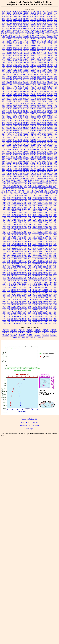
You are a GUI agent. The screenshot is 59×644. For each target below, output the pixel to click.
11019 (54, 187)
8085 (45, 154)
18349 (29, 241)
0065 (52, 15)
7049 (7, 131)
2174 (14, 64)
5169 (35, 90)
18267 (38, 240)
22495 (21, 301)
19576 (25, 258)
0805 (55, 23)
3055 (18, 73)
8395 (31, 166)
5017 (18, 76)
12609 (55, 209)
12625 (13, 212)
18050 (9, 238)
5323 (41, 102)
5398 (45, 105)
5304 (38, 100)
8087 (48, 154)
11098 (56, 190)
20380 (46, 270)
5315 (14, 102)
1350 (45, 42)
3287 (4, 74)
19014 (42, 250)
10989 (38, 185)
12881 (50, 226)
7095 (24, 132)
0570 (48, 20)
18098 (46, 238)
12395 (50, 197)
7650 (4, 149)
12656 (34, 216)
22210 (50, 296)
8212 (48, 161)
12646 (46, 214)
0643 (52, 22)
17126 (50, 228)
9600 (18, 177)
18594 (13, 245)
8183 (24, 160)
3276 (21, 73)
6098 (45, 112)
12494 (9, 207)
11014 (42, 187)
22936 (17, 310)
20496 (13, 272)
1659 (41, 52)
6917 (7, 129)
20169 (42, 267)
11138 (23, 194)
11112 (52, 192)
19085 (46, 252)
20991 (25, 279)
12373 (38, 195)
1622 (52, 51)
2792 (24, 69)
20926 (50, 277)
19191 (50, 253)
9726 (31, 178)
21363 (21, 282)
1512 (28, 45)
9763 (21, 180)
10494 (34, 183)
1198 (11, 37)
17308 (55, 229)
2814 (4, 71)
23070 (50, 311)
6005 (21, 110)
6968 (45, 129)
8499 (31, 170)
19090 (50, 252)
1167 (33, 35)
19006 (38, 250)
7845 (45, 151)
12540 (25, 207)
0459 (38, 18)
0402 (24, 16)
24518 (38, 323)
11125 (19, 194)
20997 (30, 279)
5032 (11, 78)
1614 (28, 51)
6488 (31, 122)
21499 (46, 284)
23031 (13, 311)
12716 (46, 218)
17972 (34, 236)
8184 (28, 160)
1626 (11, 52)
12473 (4, 206)
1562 (45, 47)
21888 (34, 291)
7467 (7, 143)
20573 (13, 274)
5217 (14, 95)
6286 (11, 117)
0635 (38, 22)
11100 (7, 192)
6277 (35, 115)
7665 (24, 149)
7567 (21, 144)
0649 (14, 23)
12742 (55, 219)
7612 (11, 148)
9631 (28, 177)
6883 (28, 127)
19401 (34, 257)
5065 (55, 79)
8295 (14, 165)
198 (37, 338)
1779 (18, 59)
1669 (52, 52)
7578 (41, 144)
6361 (18, 120)
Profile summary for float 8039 (29, 422)
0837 (7, 27)
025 (6, 331)
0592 (21, 22)
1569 (14, 49)
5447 (41, 108)
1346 (31, 42)
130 (53, 334)
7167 (14, 136)
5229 (52, 95)
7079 (38, 131)
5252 (21, 98)
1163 (19, 35)
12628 (25, 212)
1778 (14, 59)
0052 (7, 15)
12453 (55, 202)
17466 (21, 233)
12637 (9, 214)
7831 (35, 151)
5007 (38, 74)
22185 (34, 296)
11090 (27, 190)
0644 (55, 22)
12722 (55, 218)
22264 (42, 298)
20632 (21, 276)
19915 (38, 262)
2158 (18, 62)
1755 (7, 57)
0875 (7, 28)
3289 (11, 74)
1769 (55, 57)
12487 (55, 206)
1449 (28, 44)
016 (43, 329)
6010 (28, 110)
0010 (31, 11)
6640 (31, 124)
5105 (16, 85)
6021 (48, 110)
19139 (25, 253)
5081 (52, 81)
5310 (4, 102)
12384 (25, 197)
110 (30, 334)
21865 (4, 291)
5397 (41, 105)
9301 (31, 175)
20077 (13, 265)
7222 (35, 137)
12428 (46, 201)
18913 (13, 250)
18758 (34, 247)
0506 (55, 18)
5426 (14, 108)
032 (16, 331)
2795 (31, 69)
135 (8, 336)
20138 (21, 267)
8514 (45, 170)
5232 (7, 97)
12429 (50, 201)
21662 (38, 286)
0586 (11, 22)
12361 (44, 194)
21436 (55, 282)
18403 (9, 243)
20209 (4, 269)
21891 (42, 291)
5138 (7, 88)
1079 (38, 30)
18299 (50, 240)
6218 (38, 114)
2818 (18, 71)
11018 (50, 187)
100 (19, 334)
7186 (38, 136)
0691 (41, 23)
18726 (17, 247)
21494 (42, 284)
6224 (55, 114)
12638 (13, 214)
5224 (35, 95)
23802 (50, 320)
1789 (52, 59)
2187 (45, 64)
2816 (11, 71)
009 (24, 329)
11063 (36, 189)
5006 (35, 74)
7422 (38, 141)
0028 (21, 13)
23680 (9, 320)
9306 (48, 175)
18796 (4, 248)
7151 (21, 134)
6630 (55, 122)
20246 (25, 269)
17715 (38, 235)
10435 (55, 180)
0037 (48, 13)
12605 (38, 209)
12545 (42, 207)
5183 (28, 91)
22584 (25, 303)
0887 (35, 28)
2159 (21, 62)
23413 (42, 315)
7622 (35, 148)
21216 (21, 281)
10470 (9, 183)
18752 (29, 247)
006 (19, 329)
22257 (38, 298)
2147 (35, 61)
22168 (25, 296)
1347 (35, 42)
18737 (21, 247)
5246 (55, 97)
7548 (41, 143)
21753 (25, 287)
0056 (21, 15)
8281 (7, 165)
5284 (55, 98)
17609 (17, 235)
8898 (21, 172)
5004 (28, 74)
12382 (17, 197)
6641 (35, 124)
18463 (29, 243)
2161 (24, 62)
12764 (55, 221)
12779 (42, 223)
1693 (14, 56)
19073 (38, 252)
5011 (52, 74)
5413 (24, 107)
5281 (45, 98)
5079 (45, 81)
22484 (17, 301)
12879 (42, 226)
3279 (31, 73)
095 (14, 334)
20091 (21, 265)
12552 (4, 209)
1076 (28, 30)
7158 (45, 134)
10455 (34, 182)
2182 (38, 64)
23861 (25, 322)
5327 (55, 102)
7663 (21, 149)
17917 (17, 236)
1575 (35, 49)
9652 (55, 177)
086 (53, 333)
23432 (50, 315)
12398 (4, 199)
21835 (25, 289)
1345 (28, 42)
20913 (42, 277)
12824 (13, 226)
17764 (46, 235)
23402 (38, 315)
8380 (48, 165)
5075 (31, 81)
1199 (14, 37)
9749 (41, 178)
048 (40, 331)
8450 (14, 168)
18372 (42, 241)
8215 (4, 163)
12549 (46, 207)
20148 (29, 267)
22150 (13, 296)
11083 (7, 190)
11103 (19, 192)
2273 (28, 66)
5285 (4, 100)
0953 (55, 28)
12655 (29, 216)
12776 (34, 223)
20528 (29, 272)
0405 (31, 16)
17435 (9, 233)
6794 (48, 126)
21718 (13, 287)
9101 (21, 173)
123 (45, 334)
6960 (35, 129)
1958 (14, 61)
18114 (4, 240)
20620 (4, 276)
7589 (4, 146)
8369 (31, 165)
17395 (42, 231)
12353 (31, 194)
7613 (14, 148)
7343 (28, 139)
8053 (21, 154)
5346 (38, 103)
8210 (41, 161)
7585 (48, 144)
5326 (52, 102)
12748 (17, 221)
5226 (41, 95)
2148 (38, 61)
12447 (29, 202)
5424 (7, 108)
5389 (21, 105)
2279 (48, 66)
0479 (48, 18)
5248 (7, 98)
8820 (4, 172)
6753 (24, 126)
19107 (4, 253)
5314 (11, 102)
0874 (4, 28)
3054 (14, 73)
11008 (34, 187)
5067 (7, 81)
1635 (31, 52)
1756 (11, 57)
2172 (7, 64)
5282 (48, 98)
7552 (48, 143)
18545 (46, 243)
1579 (48, 49)
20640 (25, 276)
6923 (28, 129)
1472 (48, 44)
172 (48, 336)
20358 (34, 270)
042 (29, 331)
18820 (17, 248)
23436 (55, 315)
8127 (28, 156)
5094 (41, 83)
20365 (38, 270)
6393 (45, 120)
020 (53, 329)
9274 (55, 173)
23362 (25, 315)
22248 (29, 298)
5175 (55, 90)
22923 (9, 310)
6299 (14, 117)
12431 (4, 202)
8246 (35, 163)
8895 (14, 172)
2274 (31, 66)
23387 (34, 315)
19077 (42, 252)
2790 (18, 69)
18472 (34, 243)
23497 (46, 316)
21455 (9, 284)
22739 (55, 304)
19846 (17, 262)
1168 (36, 35)
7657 (11, 149)
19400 (29, 257)
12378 (55, 195)
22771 (42, 306)
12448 (34, 202)
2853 (31, 71)
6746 (55, 124)
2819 (21, 71)
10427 (38, 180)
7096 (28, 132)
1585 (14, 51)
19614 (50, 258)
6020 (45, 110)
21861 (55, 289)
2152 (52, 61)
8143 (52, 156)
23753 (34, 320)
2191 (4, 66)
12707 (21, 218)
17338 (17, 231)
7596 (18, 146)
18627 (25, 245)
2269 (14, 66)
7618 (24, 148)
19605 (46, 258)
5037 (28, 78)
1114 (20, 32)
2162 (28, 62)
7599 (28, 146)
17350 (25, 231)
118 (35, 334)
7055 (11, 131)
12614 (21, 211)
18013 (42, 236)
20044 (42, 264)
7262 (18, 139)
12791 (34, 224)
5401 (55, 105)
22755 (25, 306)
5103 (9, 85)
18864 (55, 248)
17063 (38, 228)
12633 (46, 212)
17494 (34, 233)
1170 (43, 35)
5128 (31, 86)
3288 (7, 74)
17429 (4, 233)
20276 (46, 269)
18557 (55, 243)
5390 (24, 105)
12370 (25, 195)
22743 (9, 306)
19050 (9, 252)
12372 (34, 195)
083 (45, 333)
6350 (38, 119)
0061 (38, 15)
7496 (14, 143)
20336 (17, 270)
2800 (48, 69)
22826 (17, 308)
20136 (13, 267)
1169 (40, 35)
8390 (14, 166)
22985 (55, 310)
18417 (13, 243)
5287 (7, 100)
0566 (35, 20)
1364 (4, 44)
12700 (9, 218)
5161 (7, 90)
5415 (31, 107)
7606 (48, 146)
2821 (28, 71)
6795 (52, 126)
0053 (11, 15)
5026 (45, 76)
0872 (52, 27)
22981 (50, 310)
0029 (24, 13)
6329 (11, 119)
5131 (38, 86)
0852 (28, 27)
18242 (34, 240)
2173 (11, 64)
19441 (50, 257)
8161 (21, 158)
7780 (18, 151)
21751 (21, 287)
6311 (55, 117)
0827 (28, 25)
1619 (45, 51)
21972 (38, 293)
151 (19, 336)
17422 (50, 231)
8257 (52, 163)
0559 (24, 20)
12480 (29, 206)
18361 (34, 241)
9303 (38, 175)
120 (37, 334)
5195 (11, 93)
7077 (31, 131)
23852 (17, 322)
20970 (13, 279)
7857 (55, 151)
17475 (25, 233)
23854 (21, 322)
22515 (38, 301)
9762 (17, 180)
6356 (55, 119)
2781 (41, 68)
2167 (45, 62)
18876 (4, 250)
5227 (45, 95)
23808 (55, 320)
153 (24, 336)
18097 (42, 238)
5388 (18, 105)
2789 (14, 69)
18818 (13, 248)
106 (27, 334)
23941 (50, 322)
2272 (24, 66)
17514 (38, 233)
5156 (45, 88)
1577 (41, 49)
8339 (24, 165)
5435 (28, 108)
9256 (35, 173)
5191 (52, 91)
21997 (9, 294)
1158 (3, 35)
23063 (42, 311)
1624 (4, 52)
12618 (38, 211)
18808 (9, 248)
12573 (17, 209)
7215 (18, 137)
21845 (42, 289)
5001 (18, 74)
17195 (25, 229)
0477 (41, 18)
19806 (4, 262)
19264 (17, 255)
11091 (32, 190)
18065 (21, 238)
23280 (50, 313)
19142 (29, 253)
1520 (55, 45)
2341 (7, 68)
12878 (38, 226)
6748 (7, 126)
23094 (9, 313)
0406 (35, 16)
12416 (9, 201)
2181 (35, 64)
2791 (21, 69)
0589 (14, 22)
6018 (38, 110)
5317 (21, 102)
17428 (55, 231)
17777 (50, 235)
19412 (42, 257)
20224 (13, 269)
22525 (46, 301)
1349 (41, 42)
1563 (48, 47)
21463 (13, 284)
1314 (55, 39)
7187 (41, 136)
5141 (18, 88)
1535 (31, 47)
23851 (13, 322)
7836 (38, 151)
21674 (50, 286)
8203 (18, 161)
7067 (21, 131)
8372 (35, 165)
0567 (38, 20)
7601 (35, 146)
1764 (38, 57)
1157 (56, 33)
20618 (50, 274)
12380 (9, 197)
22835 (25, 308)
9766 (31, 180)
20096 (25, 265)
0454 (21, 18)
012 (32, 329)
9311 (52, 175)
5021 (31, 76)
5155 (41, 88)
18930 (21, 250)
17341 (21, 231)
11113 (56, 192)
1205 (35, 37)
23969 (21, 323)
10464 (4, 183)
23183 (34, 313)
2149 (41, 61)
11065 (40, 189)
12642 (29, 214)
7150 (18, 134)
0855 (38, 27)
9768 (34, 180)
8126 (24, 156)
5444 (31, 108)
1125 (56, 32)
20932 (55, 277)
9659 (11, 178)
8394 (28, 166)
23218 (46, 313)
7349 (35, 139)
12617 (34, 211)
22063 (29, 294)
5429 (18, 108)
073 (27, 333)
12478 (21, 206)
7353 (41, 139)
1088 (48, 30)
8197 (55, 160)
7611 (7, 148)
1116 (26, 32)
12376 (46, 195)
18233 (29, 240)
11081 (3, 190)
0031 (31, 13)
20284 (50, 269)
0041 (55, 13)
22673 (4, 304)
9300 (28, 175)
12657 (38, 216)
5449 (48, 108)
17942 (25, 236)
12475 (9, 206)
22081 (42, 294)
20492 (9, 272)
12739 (46, 219)
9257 (38, 173)
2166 (41, 62)
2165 (38, 62)
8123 (17, 156)
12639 (17, 214)
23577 (29, 318)
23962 (17, 323)
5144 (28, 88)
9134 (28, 173)
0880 (21, 28)
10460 (46, 182)
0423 (7, 18)
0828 (31, 25)
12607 (46, 209)
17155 (9, 229)
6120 (21, 114)
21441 (4, 284)
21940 (21, 293)
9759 (10, 180)
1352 (52, 42)
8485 (11, 170)
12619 (42, 211)
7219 (24, 137)
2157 (14, 62)
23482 (29, 316)
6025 (7, 112)
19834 (9, 262)
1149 (29, 33)
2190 (55, 64)
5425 (11, 108)
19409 (38, 257)
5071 (18, 81)
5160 (4, 90)
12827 (25, 226)
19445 (4, 258)
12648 (55, 214)
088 (3, 334)
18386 (50, 241)
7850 (52, 151)
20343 (21, 270)
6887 (38, 127)
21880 (25, 291)
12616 (29, 211)
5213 (55, 93)
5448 (45, 108)
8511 (41, 170)
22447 (55, 299)
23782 (42, 320)
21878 (17, 291)
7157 (41, 134)
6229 (18, 115)
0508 (7, 20)
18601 (17, 245)
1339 (11, 42)
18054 (13, 238)
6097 (41, 112)
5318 (24, 102)
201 (45, 338)
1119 (36, 32)
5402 (4, 107)
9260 (41, 173)
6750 (14, 126)
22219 (9, 298)
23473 (21, 316)
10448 (25, 182)
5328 (4, 103)
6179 (31, 114)
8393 (24, 166)
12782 (55, 223)
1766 (45, 57)
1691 (7, 56)
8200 (11, 161)
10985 (21, 185)
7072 (24, 131)
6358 (7, 120)
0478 (45, 18)
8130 (35, 156)
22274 (50, 298)
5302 (31, 100)
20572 (9, 274)
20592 (29, 274)
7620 (31, 148)
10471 (13, 183)
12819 (46, 224)
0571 (52, 20)
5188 (41, 91)
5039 (35, 78)
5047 (55, 78)
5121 (7, 86)
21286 (42, 281)
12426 (42, 201)
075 (29, 333)
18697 (4, 247)
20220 (9, 269)
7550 (45, 143)
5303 (35, 100)
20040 (34, 264)
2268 (11, 66)
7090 (18, 132)
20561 (55, 272)
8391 (18, 166)
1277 (21, 39)
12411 (46, 199)
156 (32, 336)
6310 (52, 117)
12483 (42, 206)
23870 (34, 322)
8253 (45, 163)
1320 (18, 40)
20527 (25, 272)
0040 (52, 13)
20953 (4, 279)
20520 (17, 272)
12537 (21, 207)
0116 (14, 16)
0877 (14, 28)
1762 (31, 57)
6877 (14, 127)
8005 (38, 153)
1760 (24, 57)
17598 (13, 235)
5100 (55, 83)
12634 (50, 212)
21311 (9, 282)
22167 (21, 296)
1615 (31, 51)
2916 (4, 73)
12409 (38, 199)
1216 (41, 37)
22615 (34, 303)
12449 (38, 202)
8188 (35, 160)
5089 (24, 83)
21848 (46, 289)
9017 (38, 172)
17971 (29, 236)
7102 (35, 132)
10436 (4, 182)
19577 (29, 258)
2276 (38, 66)
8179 (14, 160)
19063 (17, 252)
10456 (38, 182)
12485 (50, 206)
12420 (25, 201)
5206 (31, 93)
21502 (55, 284)
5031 (7, 78)
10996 (9, 187)
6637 (21, 124)
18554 (50, 243)
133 (3, 336)
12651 (13, 216)
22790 (55, 306)
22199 (42, 296)
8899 (24, 172)
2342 (11, 68)
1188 (4, 37)
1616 (35, 51)
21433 (50, 282)
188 (56, 336)
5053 (21, 79)
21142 (9, 281)
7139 (4, 134)
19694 (21, 260)
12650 (9, 216)
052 (48, 331)
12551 (55, 207)
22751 (17, 306)
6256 (24, 115)
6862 (55, 126)
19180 (46, 253)
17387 (38, 231)
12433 (9, 202)
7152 (24, 134)
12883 (4, 228)
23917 (42, 322)
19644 (13, 260)
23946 (9, 323)
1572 (24, 49)
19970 (50, 262)
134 (6, 336)
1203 (28, 37)
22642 (46, 303)
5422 (55, 107)
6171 (24, 114)
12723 (4, 219)
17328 (13, 231)
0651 (21, 23)
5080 (48, 81)
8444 (7, 168)
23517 (4, 318)
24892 (55, 323)
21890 (38, 291)
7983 (31, 153)
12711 (34, 218)
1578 (45, 49)
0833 (48, 25)
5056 (28, 79)
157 (35, 336)
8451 (18, 168)
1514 (35, 45)
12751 (29, 221)
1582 (4, 51)
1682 (35, 54)
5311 (7, 102)
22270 (46, 298)
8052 (18, 154)
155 (29, 336)
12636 (4, 214)
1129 (13, 33)
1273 (7, 39)
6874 (11, 127)
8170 (45, 158)
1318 (14, 40)
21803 (42, 287)
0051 (4, 15)
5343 (31, 103)
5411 (17, 107)
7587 (55, 144)
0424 (11, 18)
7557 (4, 144)
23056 (38, 311)
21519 (4, 286)
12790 (29, 224)
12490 (4, 207)
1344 (24, 42)
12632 (42, 212)
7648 (55, 148)
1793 (7, 61)
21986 (55, 293)
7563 (14, 144)
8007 (41, 153)
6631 (4, 124)
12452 (50, 202)
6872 (4, 127)
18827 (29, 248)
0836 (4, 27)
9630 (24, 177)
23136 (25, 313)
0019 (4, 13)
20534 (38, 272)
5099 (52, 83)
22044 (17, 294)
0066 (55, 15)
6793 (45, 126)
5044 (45, 78)
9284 (7, 175)
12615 (25, 211)
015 (40, 329)
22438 (42, 299)
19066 (25, 252)
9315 (7, 177)
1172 (50, 35)
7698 (55, 149)
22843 (29, 308)
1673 (11, 54)
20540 (42, 272)
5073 (24, 81)
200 (43, 338)
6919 (14, 129)
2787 (7, 69)
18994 (34, 250)
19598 (38, 258)
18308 (4, 241)
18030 (55, 236)
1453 (41, 44)
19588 (34, 258)
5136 (55, 86)
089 (6, 334)
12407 (29, 199)
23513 (55, 316)
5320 (31, 102)
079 (37, 333)
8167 (41, 158)
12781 (50, 223)
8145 (4, 158)
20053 (46, 264)
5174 (52, 90)
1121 (43, 32)
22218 (4, 298)
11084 (11, 190)
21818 (9, 289)
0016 (52, 11)
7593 (7, 146)
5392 (31, 105)
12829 (34, 226)
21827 (17, 289)
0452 (14, 18)
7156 (38, 134)
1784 (35, 59)
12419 (21, 201)
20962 (9, 279)
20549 (50, 272)
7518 (21, 143)
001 (6, 329)
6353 (45, 119)
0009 (28, 11)
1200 (17, 37)
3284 (48, 73)
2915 (55, 71)
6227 (11, 115)
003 (11, 329)
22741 (4, 306)
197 (35, 338)
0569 (45, 20)
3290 (14, 74)
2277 (41, 66)
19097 (55, 252)
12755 (42, 221)
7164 (4, 136)
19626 (4, 260)
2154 (4, 62)
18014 (46, 236)
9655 (4, 178)
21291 (46, 281)
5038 (31, 78)
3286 (55, 73)
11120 (11, 194)
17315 (4, 231)
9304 (41, 175)
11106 (32, 192)
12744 (4, 221)
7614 (18, 148)
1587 (21, 51)
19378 (21, 257)
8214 (55, 161)
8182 (21, 160)
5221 (24, 95)
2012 (18, 61)
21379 (29, 282)
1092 (6, 32)
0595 (31, 22)
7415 (35, 141)
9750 (45, 178)
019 (51, 329)
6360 (14, 120)
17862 (4, 236)
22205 (46, 296)
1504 (11, 45)
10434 (51, 180)
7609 (55, 146)
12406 (25, 199)
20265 (34, 269)
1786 (41, 59)
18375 (46, 241)
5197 (18, 93)
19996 (13, 264)
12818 (42, 224)
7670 (35, 149)
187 (53, 336)
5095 (45, 83)
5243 (45, 97)
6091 (21, 112)
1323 (28, 40)
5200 (28, 93)
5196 (14, 93)
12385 (29, 197)
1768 (52, 57)
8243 (31, 163)
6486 (28, 122)
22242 (21, 298)
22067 (34, 294)
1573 (28, 49)
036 (24, 331)
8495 (21, 170)
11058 (27, 189)
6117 (14, 114)
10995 (5, 187)
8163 (28, 158)
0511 (17, 20)
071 (24, 333)
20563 (4, 274)
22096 (55, 294)
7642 (48, 148)
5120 (4, 86)
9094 (7, 173)
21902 (50, 291)
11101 (11, 192)
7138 (55, 132)
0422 (4, 18)
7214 (14, 137)
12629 (29, 212)
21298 (55, 281)
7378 (48, 139)
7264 (24, 139)
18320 (9, 241)
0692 (45, 23)
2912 (45, 71)
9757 (4, 180)
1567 (7, 49)
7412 (31, 141)
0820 (11, 25)
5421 (52, 107)
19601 (42, 258)
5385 (11, 105)
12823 (9, 226)
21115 (50, 279)
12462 (38, 204)
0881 (24, 28)
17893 (9, 236)
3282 (41, 73)
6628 (48, 122)
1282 (38, 39)
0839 (11, 27)
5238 (28, 97)
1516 (41, 45)
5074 (28, 81)
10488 (25, 183)
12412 (50, 199)
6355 (52, 119)
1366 (11, 44)
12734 (38, 219)
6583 (45, 122)
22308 (17, 299)
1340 (14, 42)
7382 (55, 139)
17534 (46, 233)
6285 (7, 117)
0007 (24, 11)
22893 (50, 308)
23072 (55, 311)
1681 (31, 54)
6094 (31, 112)
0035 (45, 13)
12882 (55, 226)
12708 (25, 218)
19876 (29, 262)
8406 (41, 166)
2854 (35, 71)
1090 (55, 30)
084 (48, 333)
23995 (29, 323)
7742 (14, 151)
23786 (46, 320)
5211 (48, 93)
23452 (9, 316)
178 (51, 336)
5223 (31, 95)
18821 (21, 248)
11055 (19, 189)
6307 (41, 117)
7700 (7, 151)
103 (22, 334)
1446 (21, 44)
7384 (4, 141)
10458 (42, 182)
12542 (34, 207)
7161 (55, 134)
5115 (47, 85)
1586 (18, 51)
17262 (34, 229)
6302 (24, 117)
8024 (55, 153)
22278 (55, 298)
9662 (18, 178)
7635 (41, 148)
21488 (34, 284)
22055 (21, 294)
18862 (50, 248)
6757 (38, 126)
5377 (45, 103)
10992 (50, 185)
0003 (11, 11)
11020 (3, 189)
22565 (17, 303)
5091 (31, 83)
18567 (4, 245)
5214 (4, 95)
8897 (18, 172)
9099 (18, 173)
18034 (4, 238)
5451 (55, 108)
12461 (34, 204)
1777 (11, 59)
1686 (48, 54)
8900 (28, 172)
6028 (18, 112)
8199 (7, 161)
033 (19, 331)
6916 (4, 129)
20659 (34, 276)
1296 (45, 39)
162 (43, 336)
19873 (21, 262)
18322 (17, 241)
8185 (31, 160)
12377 (50, 195)
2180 (31, 64)
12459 (25, 204)
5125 (21, 86)
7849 (48, 151)
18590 (9, 245)
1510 (21, 45)
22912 (55, 308)
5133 (45, 86)
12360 (40, 194)
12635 (55, 212)
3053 (11, 73)
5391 (28, 105)
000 (3, 329)
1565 (55, 47)
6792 (41, 126)
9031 (48, 172)
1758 (18, 57)
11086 (19, 190)
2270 (18, 66)
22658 (55, 303)
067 (19, 333)
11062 (32, 189)
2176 (21, 64)
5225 (38, 95)
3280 (35, 73)
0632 (35, 22)
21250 (25, 281)
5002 (21, 74)
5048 (4, 79)
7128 (52, 132)
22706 (21, 304)
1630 (14, 52)
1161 (13, 35)
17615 (21, 235)
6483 (18, 122)
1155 (50, 33)
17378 (29, 231)
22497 (29, 301)
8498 (28, 170)
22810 (13, 308)
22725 (42, 304)
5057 (31, 79)
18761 (38, 247)
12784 (9, 224)
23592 (34, 318)
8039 (7, 154)
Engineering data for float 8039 (30, 425)
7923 (11, 153)
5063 (48, 79)
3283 (45, 73)
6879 (18, 127)
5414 (28, 107)
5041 (41, 78)
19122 (17, 253)
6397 (55, 120)
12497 (17, 207)
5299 (21, 100)
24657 (46, 323)
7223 (38, 137)
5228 (48, 95)
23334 (9, 315)
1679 (28, 54)
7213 (11, 137)
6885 (35, 127)
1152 (40, 33)
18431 (17, 243)
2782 (45, 68)
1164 (23, 35)
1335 (52, 40)
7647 (52, 148)
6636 (18, 124)
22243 (25, 298)
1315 (4, 40)
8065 (24, 154)
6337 (24, 119)
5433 (21, 108)
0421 (55, 16)
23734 (25, 320)
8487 (18, 170)
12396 (55, 197)
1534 (28, 47)
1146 (19, 33)
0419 (48, 16)
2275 (35, 66)
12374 (42, 195)
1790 (55, 59)
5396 (38, 105)
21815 (4, 289)
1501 (55, 44)
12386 (34, 197)
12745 (9, 221)
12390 (42, 197)
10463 (55, 182)
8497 (24, 170)
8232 (24, 163)
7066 (18, 131)
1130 (16, 33)
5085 (11, 83)
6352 (41, 119)
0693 (48, 23)
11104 (24, 192)
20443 (50, 270)
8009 (45, 153)
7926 (14, 153)
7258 (7, 139)
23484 (34, 316)
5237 (24, 97)
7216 (21, 137)
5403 (7, 107)
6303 (28, 117)
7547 (38, 143)
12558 (9, 209)
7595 (14, 146)
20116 (46, 265)
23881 (38, 322)
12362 (48, 194)
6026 (11, 112)
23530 (13, 318)
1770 (4, 59)
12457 (17, 204)
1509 (18, 45)
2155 (7, 62)
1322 (24, 40)
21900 (46, 291)
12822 (4, 226)
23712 (17, 320)
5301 (28, 100)
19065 (21, 252)
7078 (35, 131)
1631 (18, 52)
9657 (7, 178)
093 (11, 334)
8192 (41, 160)
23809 (4, 322)
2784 (52, 68)
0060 (35, 15)
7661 (18, 149)
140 (11, 336)
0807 (4, 25)
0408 (41, 16)
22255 (34, 298)
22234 (17, 298)
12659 (46, 216)
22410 (38, 299)
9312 (55, 175)
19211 (4, 255)
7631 (38, 148)
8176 (7, 160)
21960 (29, 293)
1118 (33, 32)
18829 (34, 248)
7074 (28, 131)
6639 (28, 124)
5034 (18, 78)
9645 (45, 177)
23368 (29, 315)
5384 (7, 105)
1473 (52, 44)
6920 (18, 129)
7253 (52, 137)
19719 (34, 260)
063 (14, 333)
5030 (4, 78)
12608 (50, 209)
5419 (45, 107)
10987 (29, 185)
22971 (38, 310)
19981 (4, 264)
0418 (45, 16)
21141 (4, 281)
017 (45, 329)
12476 (13, 206)
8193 (45, 160)
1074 (21, 30)
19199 (55, 253)
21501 (50, 284)
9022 (45, 172)
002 (8, 329)
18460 (25, 243)
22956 (25, 310)
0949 (52, 28)
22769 (38, 306)
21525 (9, 286)
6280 (45, 115)
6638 (24, 124)
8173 (52, 158)
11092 (36, 190)
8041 (11, 154)
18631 (29, 245)
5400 (52, 105)
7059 (14, 131)
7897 (7, 153)
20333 (13, 270)
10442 (17, 182)
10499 (46, 183)
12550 (50, 207)
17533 (42, 233)
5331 (14, 103)
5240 (35, 97)
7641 (45, 148)
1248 (45, 37)
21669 (46, 286)
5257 (31, 98)
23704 (13, 320)
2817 (14, 71)
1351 (48, 42)
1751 (48, 56)
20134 (4, 267)
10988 (34, 185)
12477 (17, 206)
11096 (48, 190)
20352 (25, 270)
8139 (45, 156)
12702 (17, 218)
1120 (40, 32)
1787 (45, 59)
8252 (41, 163)
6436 (14, 122)
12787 (21, 224)
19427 (46, 257)
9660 (14, 178)
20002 (21, 264)
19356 (9, 257)
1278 (24, 39)
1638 (38, 52)
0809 (7, 25)
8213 (52, 161)
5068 (11, 81)
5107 (23, 85)
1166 (29, 35)
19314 (38, 255)
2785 (55, 68)
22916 (4, 310)
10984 (17, 185)
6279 (41, 115)
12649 (4, 216)
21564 (25, 286)
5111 (33, 85)
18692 (55, 245)
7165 (7, 136)
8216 (7, 163)
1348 (38, 42)
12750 (25, 221)
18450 (21, 243)
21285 (38, 281)
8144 (55, 156)
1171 (46, 35)
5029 (55, 76)
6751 (18, 126)
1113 (16, 32)
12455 (9, 204)
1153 (43, 33)
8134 (38, 156)
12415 (4, 201)
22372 (25, 299)
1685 (45, 54)
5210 (45, 93)
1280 (31, 39)
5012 (55, 74)
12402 (17, 199)
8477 (48, 168)
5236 (21, 97)
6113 (7, 114)
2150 (45, 61)
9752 (48, 178)
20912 (38, 277)
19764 (55, 260)
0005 (18, 11)
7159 (48, 134)
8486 (14, 170)
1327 (38, 40)
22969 (34, 310)
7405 (24, 141)
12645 (42, 214)
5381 (55, 103)
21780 (34, 287)
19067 (29, 252)
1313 (52, 39)
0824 (24, 25)
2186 (41, 64)
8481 (55, 168)
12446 (25, 202)
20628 (17, 276)
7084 (55, 131)
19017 (46, 250)
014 (37, 329)
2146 (31, 61)
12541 (29, 207)
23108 (17, 313)
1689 (4, 56)
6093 (28, 112)
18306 (55, 240)
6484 (21, 122)
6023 (55, 110)
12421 (29, 201)
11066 (44, 189)
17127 (55, 228)
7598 (24, 146)
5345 (35, 103)
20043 (38, 264)
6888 (41, 127)
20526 (21, 272)
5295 (14, 100)
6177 (28, 114)
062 (11, 333)
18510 (42, 243)
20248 (29, 269)
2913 (48, 71)
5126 (24, 86)
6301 (21, 117)
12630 (34, 212)
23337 (13, 315)
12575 (21, 209)
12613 (17, 211)
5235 (18, 97)
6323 (4, 119)
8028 (4, 154)
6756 (35, 126)
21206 (17, 281)
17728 (42, 235)
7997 (35, 153)
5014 (7, 76)
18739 (25, 247)
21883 (29, 291)
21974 (42, 293)
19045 (4, 252)
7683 (48, 149)
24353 (34, 323)
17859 (55, 235)
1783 (31, 59)
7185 (35, 136)
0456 (28, 18)
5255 (28, 98)
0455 (24, 18)
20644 (29, 276)
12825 (17, 226)
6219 (41, 114)
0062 (41, 15)
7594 (11, 146)
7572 (31, 144)
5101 (2, 85)
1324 (31, 40)
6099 (48, 112)
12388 (38, 197)
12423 (34, 201)
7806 (28, 151)
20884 (34, 277)
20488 (4, 272)
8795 (52, 170)
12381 (13, 197)
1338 (7, 42)
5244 (48, 97)
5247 (4, 98)
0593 (24, 22)
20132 (55, 265)
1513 (31, 45)
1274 (11, 39)
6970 (48, 129)
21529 (13, 286)
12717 (50, 218)
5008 (41, 74)
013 (35, 329)
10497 (42, 183)
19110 (9, 253)
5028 (52, 76)
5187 (38, 91)
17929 (21, 236)
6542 (41, 122)
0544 (21, 20)
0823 (21, 25)
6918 (11, 129)
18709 (9, 247)
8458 (21, 168)
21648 (34, 286)
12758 (50, 221)
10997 (13, 187)
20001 (17, 264)
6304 (31, 117)
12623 (4, 212)
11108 (40, 192)
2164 (35, 62)
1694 (18, 56)
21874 (13, 291)
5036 (24, 78)
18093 (38, 238)
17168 (13, 229)
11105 (28, 192)
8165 (35, 158)
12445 (21, 202)
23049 (25, 311)
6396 (52, 120)
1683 (38, 54)
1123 (50, 32)
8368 (28, 165)
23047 (21, 311)
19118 (13, 253)
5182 (24, 91)
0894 (48, 28)
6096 (38, 112)
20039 (29, 264)
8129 (31, 156)
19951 (42, 262)
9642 (41, 177)
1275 (14, 39)
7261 (14, 139)
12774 (25, 223)
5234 (14, 97)
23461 (17, 316)
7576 (38, 144)
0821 (14, 25)
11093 (40, 190)
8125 (21, 156)
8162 (24, 158)
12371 (29, 195)
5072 (21, 81)
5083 (4, 83)
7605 (45, 146)
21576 (29, 286)
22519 (42, 301)
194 (27, 338)
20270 (38, 269)
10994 (55, 185)
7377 (45, 139)
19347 (4, 257)
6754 (28, 126)
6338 (28, 119)
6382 (31, 120)
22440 (46, 299)
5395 (35, 105)
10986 (25, 185)
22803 (4, 308)
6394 (48, 120)
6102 (55, 112)
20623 (9, 276)
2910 (38, 71)
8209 (38, 161)
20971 (17, 279)
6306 (38, 117)
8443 (4, 168)
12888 (21, 228)
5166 (24, 90)
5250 (14, 98)
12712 (38, 218)
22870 (42, 308)
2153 (55, 61)
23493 (42, 316)
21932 (13, 293)
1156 (53, 33)
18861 (46, 248)
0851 (24, 27)
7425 (41, 141)
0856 (41, 27)
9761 (14, 180)
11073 (48, 189)
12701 (13, 218)
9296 (24, 175)
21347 (17, 282)
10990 (42, 185)
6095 (35, 112)
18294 (46, 240)
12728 (21, 219)
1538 (41, 47)
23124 (21, 313)
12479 (25, 206)
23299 (55, 313)
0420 (52, 16)
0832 (45, 25)
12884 (9, 228)
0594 (28, 22)
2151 (48, 61)
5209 (41, 93)
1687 (52, 54)
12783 (4, 224)
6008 (24, 110)
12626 (17, 212)
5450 (52, 108)
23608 (50, 318)
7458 (4, 143)
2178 (24, 64)
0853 (31, 27)
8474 (41, 168)
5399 (48, 105)
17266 (38, 229)
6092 (24, 112)
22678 (9, 304)
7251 (45, 137)
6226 (7, 115)
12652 (17, 216)
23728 (21, 320)
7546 (35, 143)
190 (16, 338)
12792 (38, 224)
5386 (14, 105)
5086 (14, 83)
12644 (38, 214)
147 (14, 336)
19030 (55, 250)
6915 (55, 127)
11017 (46, 187)
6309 (48, 117)
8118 (11, 156)
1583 (7, 51)
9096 (14, 173)
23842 (9, 322)
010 (27, 329)
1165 (26, 35)
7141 (11, 134)
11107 (36, 192)
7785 (21, 151)
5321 (35, 102)
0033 (38, 13)
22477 (13, 301)
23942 (55, 322)
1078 (35, 30)
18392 (4, 243)
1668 (48, 52)
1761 (28, 57)
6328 (7, 119)
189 (14, 338)
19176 (42, 253)
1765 (41, 57)
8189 (38, 160)
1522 (7, 47)
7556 (55, 143)
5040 (38, 78)
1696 (24, 56)
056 (3, 333)
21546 (21, 286)
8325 (21, 165)
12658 (42, 216)
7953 (18, 153)
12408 (34, 199)
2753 (35, 68)
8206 (28, 161)
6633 (11, 124)
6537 (38, 122)
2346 (24, 68)
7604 (41, 146)
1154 (46, 33)
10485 (21, 183)
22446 (50, 299)
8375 (41, 165)
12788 (25, 224)
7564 (18, 144)
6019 (41, 110)
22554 (4, 303)
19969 (46, 262)
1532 (24, 47)
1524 (14, 47)
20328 (4, 270)
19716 (29, 260)
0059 (31, 15)
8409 (48, 166)
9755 (55, 178)
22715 (25, 304)
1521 (4, 47)
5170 (38, 90)
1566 (4, 49)
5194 (7, 93)
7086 (7, 132)
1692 (11, 56)
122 (43, 334)
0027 (18, 13)
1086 (41, 30)
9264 (45, 173)
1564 (52, 47)
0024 (11, 13)
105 (24, 334)
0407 (38, 16)
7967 (24, 153)
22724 (38, 304)
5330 (11, 103)
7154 (31, 134)
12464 (42, 204)
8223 (18, 163)
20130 (50, 265)
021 (56, 329)
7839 (41, 151)
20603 (42, 274)
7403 (21, 141)
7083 (52, 131)
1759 (21, 57)
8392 (21, 166)
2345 (21, 68)
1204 (31, 37)
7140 (7, 134)
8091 (55, 154)
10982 (9, 185)
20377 (42, 270)
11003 (25, 187)
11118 (7, 194)
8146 (7, 158)
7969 (28, 153)
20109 (38, 265)
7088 (11, 132)
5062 (45, 79)
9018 (41, 172)
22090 (46, 294)
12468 (46, 204)
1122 (46, 32)
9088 (52, 172)
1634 (28, 52)
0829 (35, 25)
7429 (48, 141)
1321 (21, 40)
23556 (21, 318)
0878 (18, 28)
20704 (55, 276)
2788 (11, 69)
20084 (17, 265)
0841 (18, 27)
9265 (48, 173)
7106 (38, 132)
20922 (46, 277)
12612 (13, 211)
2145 (28, 61)
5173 (48, 90)
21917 (9, 293)
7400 (18, 141)
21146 (13, 281)
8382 (55, 165)
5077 (38, 81)
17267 (42, 229)
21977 (46, 293)
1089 (52, 30)
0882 (28, 28)
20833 (21, 277)
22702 (17, 304)
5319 (28, 102)
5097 (48, 83)
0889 (41, 28)
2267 (7, 66)
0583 (7, 22)
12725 (13, 219)
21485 (29, 284)
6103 (4, 114)
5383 (4, 105)
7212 (7, 137)
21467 (17, 284)
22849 (34, 308)
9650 (52, 177)
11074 (52, 189)
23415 (46, 315)
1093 (10, 32)
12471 (50, 204)
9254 (31, 173)
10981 (4, 185)
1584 (11, 51)
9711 (28, 178)
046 (35, 331)
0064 (48, 15)
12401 (13, 199)
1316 (7, 40)
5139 (11, 88)
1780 (21, 59)
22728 (46, 304)
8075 (35, 154)
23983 (25, 323)
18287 (42, 240)
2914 (52, 71)
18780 (50, 247)
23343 (17, 315)
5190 (48, 91)
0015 (48, 11)
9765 (28, 180)
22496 (25, 301)
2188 (48, 64)
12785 (13, 224)
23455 (13, 316)
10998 (17, 187)
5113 (40, 85)
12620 (46, 211)
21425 (46, 282)
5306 (45, 100)
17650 (25, 235)
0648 (11, 23)
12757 (46, 221)
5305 (41, 100)
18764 (42, 247)
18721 (13, 247)
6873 (7, 127)
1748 (38, 56)
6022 (52, 110)
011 (29, 329)
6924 (31, 129)
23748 (29, 320)
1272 (4, 39)
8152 (18, 158)
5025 (41, 76)
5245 (52, 97)
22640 (42, 303)
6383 (35, 120)
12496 (13, 207)
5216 (11, 95)
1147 (23, 33)
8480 (52, 168)
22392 (29, 299)
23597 (42, 318)
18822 (25, 248)
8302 (18, 165)
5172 (45, 90)
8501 (35, 170)
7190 (52, 136)
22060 (25, 294)
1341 (18, 42)
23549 (17, 318)
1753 (55, 56)
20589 (25, 274)
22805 (9, 308)
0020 (7, 13)
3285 (52, 73)
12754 (38, 221)
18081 (29, 238)
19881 (34, 262)
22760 (34, 306)
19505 (13, 258)
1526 (21, 47)
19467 (9, 258)
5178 (11, 91)
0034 (41, 13)
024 (3, 331)
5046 (52, 78)
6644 (45, 124)
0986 (14, 30)
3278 (28, 73)
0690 (38, 23)
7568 (24, 144)
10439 (13, 182)
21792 (38, 287)
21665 (42, 286)
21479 (25, 284)
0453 (18, 18)
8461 (24, 168)
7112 (45, 132)
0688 (31, 23)
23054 (34, 311)
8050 (14, 154)
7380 (52, 139)
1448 (24, 44)
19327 (46, 255)
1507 (14, 45)
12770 (17, 223)
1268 (48, 37)
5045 (48, 78)
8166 (38, 158)
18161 (13, 240)
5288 (11, 100)
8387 (11, 166)
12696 (4, 218)
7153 (28, 134)
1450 (31, 44)
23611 (55, 318)
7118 (48, 132)
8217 (11, 163)
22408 (34, 299)
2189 (52, 64)
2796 (35, 69)
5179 (14, 91)
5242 (41, 97)
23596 (38, 318)
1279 (28, 39)
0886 (31, 28)
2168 (48, 62)
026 (8, 331)
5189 (45, 91)
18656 (42, 245)
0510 (14, 20)
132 (56, 334)
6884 (31, 127)
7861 (4, 153)
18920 (17, 250)
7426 (45, 141)
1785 (38, 59)
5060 (38, 79)
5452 (4, 110)
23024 (9, 311)
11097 (52, 190)
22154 (17, 296)
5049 (7, 79)
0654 (28, 23)
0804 (52, 23)
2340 (4, 68)
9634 (35, 177)
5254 (24, 98)
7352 (38, 139)
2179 (28, 64)
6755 (31, 126)
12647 (50, 214)
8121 (14, 156)
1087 (45, 30)
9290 (11, 175)
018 (48, 329)
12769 (13, 223)
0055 (18, 15)
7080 (41, 131)
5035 (21, 78)
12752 (34, 221)
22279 (4, 299)
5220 (21, 95)
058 (6, 333)
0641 (45, 22)
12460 (29, 204)
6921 (21, 129)
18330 (21, 241)
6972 (52, 129)
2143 (21, 61)
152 (22, 336)
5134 (48, 86)
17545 (50, 233)
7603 (38, 146)
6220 (45, 114)
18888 (9, 250)
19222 (13, 255)
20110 (42, 265)
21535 (17, 286)
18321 (13, 241)
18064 (17, 238)
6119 (17, 114)
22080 (38, 294)
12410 (42, 199)
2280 (52, 66)
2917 (7, 73)
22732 (50, 304)
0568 (41, 20)
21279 (34, 281)
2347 (28, 68)
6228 (14, 115)
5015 (11, 76)
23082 (4, 313)
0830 (38, 25)
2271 (21, 66)
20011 (25, 264)
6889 (45, 127)
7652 (7, 149)
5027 (48, 76)
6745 (52, 124)
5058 (35, 79)
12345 (27, 194)
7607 (52, 146)
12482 (38, 206)
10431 (42, 180)
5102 (6, 85)
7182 (24, 136)
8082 (41, 154)
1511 (24, 45)
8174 (55, 158)
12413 (55, 199)
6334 (14, 119)
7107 (42, 132)
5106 (20, 85)
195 (29, 338)
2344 (18, 68)
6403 (11, 122)
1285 (41, 39)
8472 (38, 168)
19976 (55, 262)
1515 (38, 45)
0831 (41, 25)
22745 (13, 306)
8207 (31, 161)
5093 (38, 83)
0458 (35, 18)
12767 (4, 223)
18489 (38, 243)
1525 (18, 47)
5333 (21, 103)
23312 (4, 315)
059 (8, 333)
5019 (24, 76)
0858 (48, 27)
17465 (17, 233)
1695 (21, 56)
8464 (28, 168)
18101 (50, 238)
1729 (28, 56)
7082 (48, 131)
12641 (25, 214)
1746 (31, 56)
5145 (31, 88)
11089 (23, 190)
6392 (41, 120)
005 (16, 329)
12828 (29, 226)
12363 (52, 194)
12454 (4, 204)
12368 (17, 195)
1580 (52, 49)
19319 (42, 255)
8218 (14, 163)
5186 (35, 91)
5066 (4, 81)
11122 (15, 194)
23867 (29, 322)
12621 (50, 211)
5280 (41, 98)
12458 (21, 204)
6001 (14, 110)
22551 (55, 301)
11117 (3, 194)
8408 (45, 166)
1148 (26, 33)
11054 (15, 189)
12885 (13, 228)
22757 (29, 306)
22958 (29, 310)
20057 (50, 264)
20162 (38, 267)
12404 (21, 199)
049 (43, 331)
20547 (46, 272)
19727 (38, 260)
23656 (4, 320)
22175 (29, 296)
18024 (50, 236)
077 (32, 333)
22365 (21, 299)
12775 (29, 223)
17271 (46, 229)
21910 (4, 293)
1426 (18, 44)
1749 (41, 56)
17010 (34, 228)
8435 (55, 166)
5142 (21, 88)
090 (8, 334)
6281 (48, 115)
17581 (9, 235)
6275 (28, 115)
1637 (35, 52)
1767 (48, 57)
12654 (25, 216)
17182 (21, 229)
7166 (11, 136)
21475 (21, 284)
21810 (50, 287)
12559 (13, 209)
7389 (7, 141)
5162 (11, 90)
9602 (21, 177)
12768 (9, 223)
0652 (24, 23)
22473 (4, 301)
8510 (38, 170)
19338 (50, 255)
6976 (4, 131)
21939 (17, 293)
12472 (55, 204)
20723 (4, 277)
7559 (11, 144)
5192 (55, 91)
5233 (11, 97)
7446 (55, 141)
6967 (41, 129)
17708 (34, 235)
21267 (29, 281)
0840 (14, 27)
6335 (18, 119)
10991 (46, 185)
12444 (17, 202)
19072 (34, 252)
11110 (44, 192)
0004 (14, 11)
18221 (25, 240)
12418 (17, 201)
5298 (18, 100)
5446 (38, 108)
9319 (14, 177)
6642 (38, 124)
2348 (31, 68)
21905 (55, 291)
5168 (31, 90)
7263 (21, 139)
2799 (45, 69)
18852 (42, 248)
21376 (25, 282)
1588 (24, 51)
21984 (50, 293)
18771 (46, 247)
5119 (57, 85)
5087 (18, 83)
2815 (7, 71)
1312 (48, 39)
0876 (11, 28)
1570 (18, 49)
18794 (55, 247)
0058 (28, 15)
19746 (46, 260)
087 (56, 333)
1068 (18, 30)
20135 (9, 267)
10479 (17, 183)
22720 (29, 304)
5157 (48, 88)
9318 (11, 177)
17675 (29, 235)
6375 (24, 120)
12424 (38, 201)
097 (16, 334)
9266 (52, 173)
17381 (34, 231)
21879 (21, 291)
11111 (48, 192)
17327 (9, 231)
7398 (14, 141)
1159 (6, 35)
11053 (11, 189)
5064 (52, 79)
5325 (48, 102)
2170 (55, 62)
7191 (55, 136)
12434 (13, 202)
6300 (18, 117)
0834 (52, 25)
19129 (21, 253)
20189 (55, 267)
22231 (13, 298)
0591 (18, 22)
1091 (3, 32)
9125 (24, 173)
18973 (29, 250)
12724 (9, 219)
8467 (31, 168)
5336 (28, 103)
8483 (7, 170)
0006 (21, 11)
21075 (42, 279)
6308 (45, 117)
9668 (24, 178)
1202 (24, 37)
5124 (18, 86)
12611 (9, 211)
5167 (28, 90)
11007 (30, 187)
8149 (11, 158)
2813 (55, 69)
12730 (29, 219)
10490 (29, 183)
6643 (41, 124)
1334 (48, 40)
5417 (38, 107)
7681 (45, 149)
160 (40, 336)
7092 (21, 132)
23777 (38, 320)
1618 (41, 51)
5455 (11, 110)
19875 (25, 262)
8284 (11, 165)
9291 (14, 175)
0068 (7, 16)
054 (53, 331)
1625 (7, 52)
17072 (42, 228)
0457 (31, 18)
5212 (52, 93)
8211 (45, 161)
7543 (31, 143)
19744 (42, 260)
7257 (4, 139)
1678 (24, 54)
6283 (55, 115)
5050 (11, 79)
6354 (48, 119)
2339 (55, 66)
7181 (21, 136)
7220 (28, 137)
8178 (11, 160)
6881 (21, 127)
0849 (21, 27)
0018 (55, 11)
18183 (21, 240)
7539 (28, 143)
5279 (38, 98)
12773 (21, 223)
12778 (38, 223)
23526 (9, 318)
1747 (35, 56)
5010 (48, 74)
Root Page (29, 429)
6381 (28, 120)
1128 (9, 33)
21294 (50, 281)
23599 (46, 318)
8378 (45, 165)
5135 (52, 86)
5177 (7, 91)
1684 (41, 54)
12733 (34, 219)
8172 (48, 158)
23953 (13, 323)
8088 (52, 154)
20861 (29, 277)
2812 (52, 69)
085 (51, 333)
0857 (45, 27)
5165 (21, 90)
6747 (4, 126)
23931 (46, 322)
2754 (38, 68)
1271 (55, 37)
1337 (4, 42)
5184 (31, 91)
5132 (41, 86)
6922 (24, 129)
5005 (31, 74)
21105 (46, 279)
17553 (55, 233)
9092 (4, 173)
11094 (44, 190)
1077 (31, 30)
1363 (55, 42)
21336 (13, 282)
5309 (55, 100)
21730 (17, 287)
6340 (35, 119)
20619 (55, 274)
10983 (13, 185)
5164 (18, 90)
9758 (7, 180)
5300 (24, 100)
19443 (55, 257)
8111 (7, 156)
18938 (25, 250)
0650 (18, 23)
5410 (14, 107)
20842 (25, 277)
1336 (55, 40)
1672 (7, 54)
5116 (50, 85)
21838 (29, 289)
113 (32, 334)
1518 (48, 45)
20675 (42, 276)
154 (27, 336)
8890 (11, 172)
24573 (42, 323)
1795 (11, 61)
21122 (54, 279)
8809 (55, 170)
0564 (28, 20)
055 (56, 331)
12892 (29, 228)
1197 (7, 37)
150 (16, 336)
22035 (13, 294)
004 (14, 329)
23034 (17, 311)
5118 (53, 85)
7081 (45, 131)
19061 (13, 252)
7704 (11, 151)
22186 (38, 296)
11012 (38, 187)
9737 (35, 178)
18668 (46, 245)
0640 (41, 22)
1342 (21, 42)
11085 (15, 190)
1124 (53, 32)
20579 (17, 274)
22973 (46, 310)
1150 (33, 33)
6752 (21, 126)
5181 (21, 91)
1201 (21, 37)
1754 (4, 57)
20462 (55, 270)
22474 (9, 301)
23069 (46, 311)
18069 (25, 238)
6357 (4, 120)
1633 (24, 52)
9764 (24, 180)
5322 (38, 102)
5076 (35, 81)
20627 (13, 276)
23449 (4, 316)
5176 (4, 91)
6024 (4, 112)
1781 (24, 59)
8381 (52, 165)
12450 (42, 202)
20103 (30, 265)
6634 (14, 124)
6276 (31, 115)
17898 (13, 236)
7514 (18, 143)
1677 (21, 54)
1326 (35, 40)
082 (43, 333)
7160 (52, 134)
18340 (25, 241)
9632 (31, 177)
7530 (24, 143)
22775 (46, 306)
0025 (14, 13)
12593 (29, 209)
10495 (38, 183)
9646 (48, 177)
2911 (41, 71)
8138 (41, 156)
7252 (48, 137)
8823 (7, 172)
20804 (13, 277)
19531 (21, 258)
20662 (38, 276)
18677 (50, 245)
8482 (4, 170)
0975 (7, 30)
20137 (17, 267)
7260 (11, 139)
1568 (11, 49)
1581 (55, 49)
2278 (45, 66)
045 (32, 331)
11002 (21, 187)
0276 (21, 16)
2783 (48, 68)
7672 (38, 149)
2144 (24, 61)
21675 (55, 286)
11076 (56, 189)
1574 (31, 49)
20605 (46, 274)
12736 (42, 219)
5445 (35, 108)
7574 (35, 144)
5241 (38, 97)
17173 (17, 229)
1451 (35, 44)
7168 (18, 136)
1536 (35, 47)
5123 (14, 86)
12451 (46, 202)
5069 (14, 81)
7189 (48, 136)
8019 (52, 153)
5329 (7, 103)
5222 (28, 95)
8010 (48, 153)
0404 (28, 16)
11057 (23, 189)
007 (22, 329)
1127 (6, 33)
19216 (9, 255)
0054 (14, 15)
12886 (17, 228)
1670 (55, 52)
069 (22, 333)
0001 (4, 11)
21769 (29, 287)
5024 (38, 76)
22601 (29, 303)
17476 (29, 233)
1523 (11, 47)
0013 (41, 11)
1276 (18, 39)
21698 (9, 287)
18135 (9, 240)
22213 (55, 296)
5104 (13, 85)
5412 (21, 107)
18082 (34, 238)
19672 (17, 260)
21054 (38, 279)
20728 (9, 277)
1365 (7, 44)
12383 (21, 197)
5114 (43, 85)
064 (16, 333)
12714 (42, 218)
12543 (38, 207)
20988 (21, 279)
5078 (41, 81)
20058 (55, 264)
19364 (17, 257)
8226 (21, 163)
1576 (38, 49)
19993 (9, 264)
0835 (55, 25)
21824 (13, 289)
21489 (38, 284)
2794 (28, 69)
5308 (52, 100)
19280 (21, 255)
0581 (55, 20)
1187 (56, 35)
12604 (34, 209)
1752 (52, 56)
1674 (14, 54)
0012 (38, 11)
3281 (38, 73)
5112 (36, 85)
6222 (48, 114)
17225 (29, 229)
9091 (55, 172)
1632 (21, 52)
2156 (11, 62)
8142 (48, 156)
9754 (52, 178)
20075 (9, 265)
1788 (48, 59)
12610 (4, 211)
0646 (7, 23)
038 (27, 331)
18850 (38, 248)
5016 (14, 76)
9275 (4, 175)
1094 (13, 32)
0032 (35, 13)
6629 (52, 122)
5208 (38, 93)
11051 (7, 189)
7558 (7, 144)
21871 (9, 291)
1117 (30, 32)
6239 (21, 115)
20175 (46, 267)
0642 (48, 22)
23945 (4, 323)
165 (45, 336)
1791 (4, 61)
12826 (21, 226)
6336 (21, 119)
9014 (35, 172)
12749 (21, 221)
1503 (7, 45)
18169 (17, 240)
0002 (7, 11)
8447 (11, 168)
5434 (24, 108)
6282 (52, 115)
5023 (35, 76)
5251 (18, 98)
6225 (4, 115)
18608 (21, 245)
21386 (34, 282)
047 (37, 331)
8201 (14, 161)
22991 (4, 311)
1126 (3, 33)
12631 (38, 212)
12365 (4, 195)
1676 (18, 54)
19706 (25, 260)
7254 (55, 137)
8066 (28, 154)
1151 (36, 33)
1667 (45, 52)
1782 (28, 59)
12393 (46, 197)
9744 (38, 178)
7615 (21, 148)
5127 (28, 86)
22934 (13, 310)
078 (35, 333)
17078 (46, 228)
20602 (38, 274)
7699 (4, 151)
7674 (41, 149)
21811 (55, 287)
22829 (21, 308)
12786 (17, 224)
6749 (11, 126)
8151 (14, 158)
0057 (24, 15)
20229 (17, 269)
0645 (4, 23)
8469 (35, 168)
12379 (4, 197)
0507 (4, 20)
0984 (11, 30)
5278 (35, 98)
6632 (7, 124)
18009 (38, 236)
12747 (13, 221)
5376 (41, 103)
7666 (28, 149)
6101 (52, 112)
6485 (24, 122)
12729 (25, 219)
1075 (24, 30)
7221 (31, 137)
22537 (50, 301)
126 (48, 334)
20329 (9, 270)
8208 (35, 161)
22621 (38, 303)
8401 (38, 166)
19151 (34, 253)
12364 (56, 194)
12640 (21, 214)
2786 (4, 69)
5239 (31, 97)
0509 (11, 20)
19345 (55, 255)
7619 (28, 148)
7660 (14, 149)
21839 (34, 289)
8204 (21, 161)
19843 (13, 262)
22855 (38, 308)
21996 (4, 294)
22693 (13, 304)
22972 (42, 310)
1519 (52, 45)
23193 (42, 313)
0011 (35, 11)
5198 (21, 93)
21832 (21, 289)
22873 (46, 308)
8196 (52, 160)
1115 (23, 32)
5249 (11, 98)
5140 (14, 88)
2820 (24, 71)
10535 (50, 183)
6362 (21, 120)
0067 (4, 16)
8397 (35, 166)
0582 (4, 22)
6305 (35, 117)
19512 (17, 258)
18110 (55, 238)
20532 (34, 272)
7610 (4, 148)
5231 (4, 97)
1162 (16, 35)
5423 (4, 108)
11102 (15, 192)
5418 (41, 107)
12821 (55, 224)
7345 (31, 139)
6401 (7, 122)
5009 (45, 74)
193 (24, 338)
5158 (52, 88)
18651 (38, 245)
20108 (34, 265)
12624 (9, 212)
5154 (38, 88)
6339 (31, 119)
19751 (50, 260)
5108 (26, 85)
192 (22, 338)
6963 (38, 129)
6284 (4, 117)
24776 (50, 323)
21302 (4, 282)
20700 (50, 276)
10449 (29, 182)
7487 (11, 143)
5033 (14, 78)
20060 (4, 265)
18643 (34, 245)
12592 (25, 209)
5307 (48, 100)
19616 (55, 258)
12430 (55, 201)
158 (37, 336)
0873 (55, 27)
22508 (34, 301)
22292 (13, 299)
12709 (29, 218)
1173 (53, 35)
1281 (35, 39)
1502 (4, 45)
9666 (21, 178)
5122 (11, 86)
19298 (29, 255)
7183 (28, 136)
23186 (38, 313)
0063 (45, 15)
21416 (42, 282)
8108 (4, 156)
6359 (11, 120)
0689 (35, 23)
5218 (18, 95)
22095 (50, 294)
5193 (4, 93)
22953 (21, 310)
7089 (14, 132)
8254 (48, 163)
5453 (7, 110)
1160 (9, 35)
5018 (21, 76)
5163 (14, 90)
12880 (46, 226)
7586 (52, 144)
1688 (55, 54)
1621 (48, 51)
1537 (38, 47)
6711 (48, 124)
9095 (11, 173)
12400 (9, 199)
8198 (4, 161)
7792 (24, 151)
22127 (9, 296)
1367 (14, 44)
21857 (50, 289)
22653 (50, 303)
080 (40, 333)
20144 (25, 267)
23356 (21, 315)
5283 (52, 98)
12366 (9, 195)
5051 (14, 79)
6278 (38, 115)
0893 (45, 28)
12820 (50, 224)
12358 (35, 194)
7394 (11, 141)
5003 (24, 74)
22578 (21, 303)
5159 (55, 88)
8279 (4, 165)
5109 (30, 85)
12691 (55, 216)
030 (14, 331)
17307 (50, 229)
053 (51, 331)
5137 (4, 88)
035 (22, 331)
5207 (35, 93)
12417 (13, 201)
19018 (50, 250)
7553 (52, 143)
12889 (25, 228)
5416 (35, 107)
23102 (13, 313)
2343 (14, 68)
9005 (31, 172)
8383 (4, 166)
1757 (14, 57)
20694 (46, 276)
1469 (45, 44)
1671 (4, 54)
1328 (41, 40)
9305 (45, 175)
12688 (50, 216)
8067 (31, 154)
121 (40, 334)
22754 (21, 306)
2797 (38, 69)
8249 (38, 163)
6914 (52, 127)
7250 (41, 137)
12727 (17, 219)
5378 (48, 103)
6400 (4, 122)
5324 (45, 102)
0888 (38, 28)
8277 (55, 163)
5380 (52, 103)
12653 (21, 216)
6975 (55, 129)
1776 (7, 59)
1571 (21, 49)
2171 (4, 64)
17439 (13, 233)
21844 (38, 289)
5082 (55, 81)
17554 (4, 235)
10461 (50, 182)
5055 (24, 79)
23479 (25, 316)
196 (32, 338)
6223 (52, 114)
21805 (46, 287)
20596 (34, 274)
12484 (46, 206)
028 (11, 331)
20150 (34, 267)
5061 (41, 79)
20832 (17, 277)
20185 (50, 267)
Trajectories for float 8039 (29, 419)
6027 (14, 112)
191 (19, 338)
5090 (28, 83)
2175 (18, 64)
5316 (18, 102)
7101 (31, 132)
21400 (38, 282)
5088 (21, 83)
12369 (21, 195)
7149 (14, 134)
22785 (50, 306)
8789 (48, 170)
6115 (11, 114)
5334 (24, 103)
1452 (38, 44)
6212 (35, 114)
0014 (45, 11)
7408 (28, 141)
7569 (28, 144)
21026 (34, 279)
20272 (42, 269)
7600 (31, 146)
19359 (13, 257)
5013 (4, 76)
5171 (41, 90)
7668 (31, 149)
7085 (4, 132)
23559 (25, 318)
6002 (18, 110)
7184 (31, 136)
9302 (35, 175)
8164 (31, 158)
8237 (28, 163)
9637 (38, 177)
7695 (52, 149)
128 (51, 334)
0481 (52, 18)
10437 (9, 182)
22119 (4, 296)
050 (45, 331)
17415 (46, 231)
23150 (29, 313)
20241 (21, 269)
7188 (45, 136)
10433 (47, 180)
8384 (7, 166)
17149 (4, 229)
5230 (55, 95)
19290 (25, 255)
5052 (18, 79)
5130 (35, 86)
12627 (21, 212)
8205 (24, 161)
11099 (3, 192)
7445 (52, 141)
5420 (48, 107)
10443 (21, 182)
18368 (38, 241)
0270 (18, 16)
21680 (4, 287)
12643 (34, 214)
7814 (31, 151)
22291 (9, 299)
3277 (24, 73)
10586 (55, 183)
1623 (55, 51)
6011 (31, 110)
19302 (34, 255)
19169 (38, 253)
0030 (28, 13)
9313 (4, 177)
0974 (4, 30)
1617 (38, 51)
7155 (35, 134)
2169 (52, 62)
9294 (21, 175)
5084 (7, 83)
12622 (55, 211)
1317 (11, 40)
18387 (55, 241)
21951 (25, 293)
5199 (24, 93)
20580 (21, 274)
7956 (21, 153)
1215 (38, 37)
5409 (11, 107)
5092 (35, 83)
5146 (35, 88)
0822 (18, 25)
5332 (18, 103)
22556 (13, 303)
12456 (13, 204)
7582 (45, 144)
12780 (46, 223)
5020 (28, 76)
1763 (35, 57)
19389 (25, 257)
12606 (42, 209)
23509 (50, 316)
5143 (24, 88)
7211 (4, 137)
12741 (50, 219)
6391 (38, 120)
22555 (9, 303)
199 (40, 338)
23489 (38, 316)
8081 (38, 154)
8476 (45, 168)
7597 (21, 146)
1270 (52, 37)
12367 (13, 195)
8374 (38, 165)
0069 (11, 16)
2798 (41, 69)
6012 (35, 110)
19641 (9, 260)
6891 (48, 127)
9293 (18, 175)
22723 (34, 304)
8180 (18, 160)
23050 (29, 311)
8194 (48, 160)
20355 (29, 270)
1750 (45, 56)
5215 (7, 95)
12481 (34, 206)
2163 (31, 62)
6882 (24, 127)
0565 (31, 20)
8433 (52, 166)
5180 (18, 91)
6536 (35, 122)
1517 (45, 45)
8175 (4, 160)
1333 (45, 40)
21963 (34, 293)
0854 (35, 27)
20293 (55, 269)
